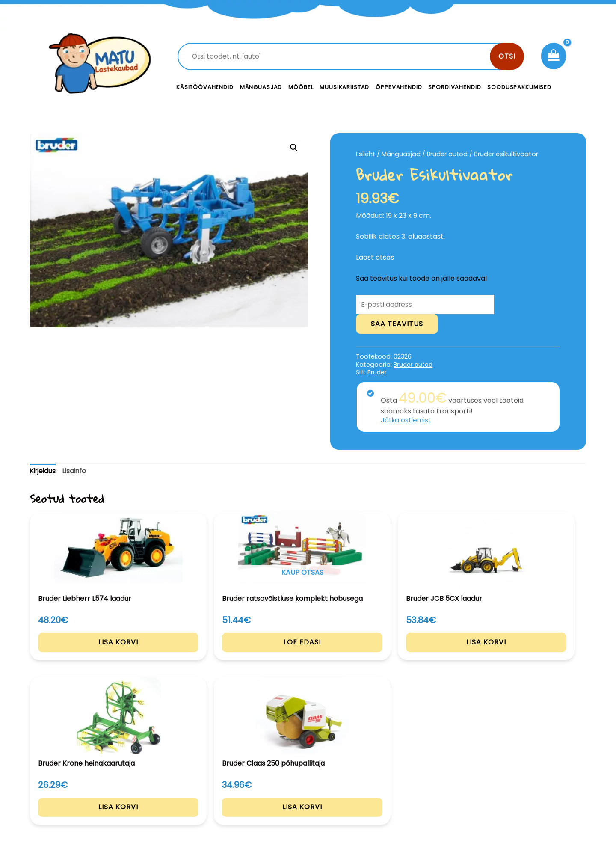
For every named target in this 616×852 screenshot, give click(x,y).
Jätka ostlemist (407, 421)
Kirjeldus (44, 472)
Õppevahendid (399, 87)
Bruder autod (448, 154)
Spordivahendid (455, 87)
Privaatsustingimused (521, 774)
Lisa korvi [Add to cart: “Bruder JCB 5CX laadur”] (308, 654)
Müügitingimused (513, 793)
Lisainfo (76, 472)
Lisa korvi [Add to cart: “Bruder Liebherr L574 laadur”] (82, 654)
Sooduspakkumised (519, 87)
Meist (368, 793)
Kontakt (372, 774)
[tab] (44, 472)
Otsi (507, 56)
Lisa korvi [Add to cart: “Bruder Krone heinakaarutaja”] (421, 654)
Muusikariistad (344, 87)
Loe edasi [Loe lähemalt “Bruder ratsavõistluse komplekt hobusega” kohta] (195, 654)
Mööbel (301, 87)
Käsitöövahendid (205, 87)
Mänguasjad (261, 87)
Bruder (378, 373)
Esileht (366, 154)
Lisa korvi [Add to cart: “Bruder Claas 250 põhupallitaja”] (534, 654)
